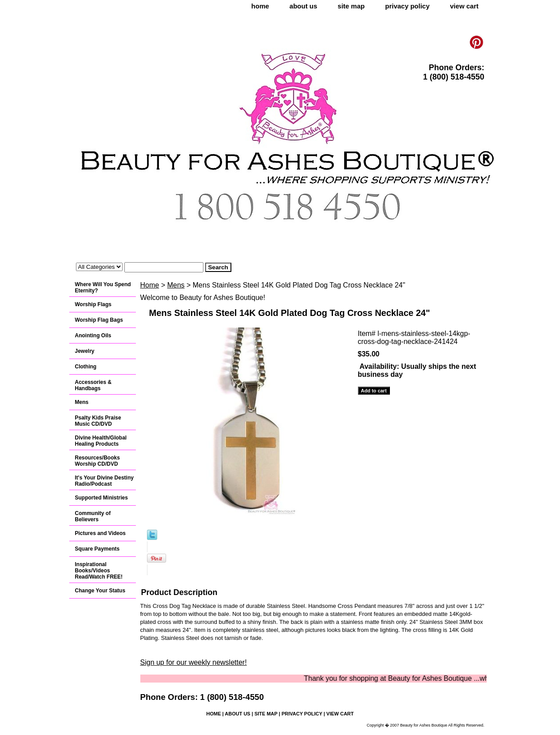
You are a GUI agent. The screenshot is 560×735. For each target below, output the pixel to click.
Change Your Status (100, 591)
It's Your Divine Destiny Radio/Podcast (104, 481)
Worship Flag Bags (99, 320)
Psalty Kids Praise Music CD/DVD (98, 421)
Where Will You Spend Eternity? (103, 288)
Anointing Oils (93, 336)
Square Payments (97, 549)
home (260, 6)
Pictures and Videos (101, 533)
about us (304, 6)
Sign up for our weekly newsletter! (194, 662)
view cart (464, 6)
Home (150, 285)
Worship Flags (93, 304)
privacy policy (407, 6)
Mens (176, 285)
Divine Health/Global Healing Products (101, 441)
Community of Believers (93, 516)
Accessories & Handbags (93, 385)
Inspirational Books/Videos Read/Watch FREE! (99, 571)
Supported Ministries (101, 498)
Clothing (86, 367)
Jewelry (85, 351)
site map (351, 6)
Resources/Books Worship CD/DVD (97, 461)
